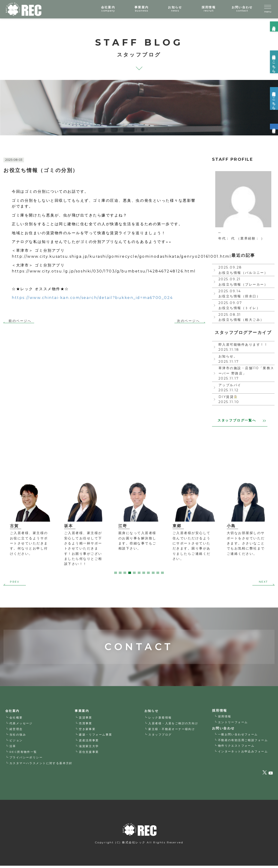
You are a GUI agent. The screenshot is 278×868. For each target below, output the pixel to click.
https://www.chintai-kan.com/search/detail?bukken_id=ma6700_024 (92, 298)
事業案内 (83, 713)
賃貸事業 (86, 719)
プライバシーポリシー (26, 759)
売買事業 (86, 725)
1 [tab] (116, 573)
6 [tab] (139, 573)
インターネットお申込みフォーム (243, 753)
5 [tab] (134, 573)
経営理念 (16, 731)
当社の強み (18, 736)
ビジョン (16, 742)
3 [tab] (125, 573)
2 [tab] (120, 573)
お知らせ (152, 713)
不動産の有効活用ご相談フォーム (243, 742)
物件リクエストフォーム (236, 747)
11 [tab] (162, 573)
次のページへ (188, 321)
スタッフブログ (160, 736)
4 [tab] (130, 573)
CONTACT (139, 637)
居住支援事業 (89, 754)
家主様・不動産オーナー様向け (172, 731)
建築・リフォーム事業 (96, 736)
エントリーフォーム (233, 724)
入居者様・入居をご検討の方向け (174, 725)
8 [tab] (148, 573)
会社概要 (16, 719)
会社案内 (13, 713)
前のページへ (20, 321)
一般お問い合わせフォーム (238, 736)
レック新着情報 (160, 719)
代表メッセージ (21, 725)
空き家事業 (87, 731)
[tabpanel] (31, 517)
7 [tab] (144, 573)
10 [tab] (158, 573)
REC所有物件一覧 (23, 754)
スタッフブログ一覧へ (242, 421)
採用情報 (225, 718)
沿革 (13, 748)
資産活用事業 (89, 742)
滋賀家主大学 (89, 748)
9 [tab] (153, 573)
